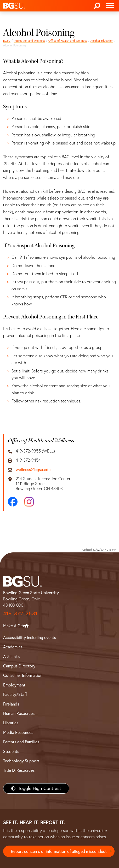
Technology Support (21, 761)
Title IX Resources (19, 770)
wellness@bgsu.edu (33, 470)
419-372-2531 (20, 613)
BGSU (7, 41)
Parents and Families (21, 742)
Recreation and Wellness (30, 41)
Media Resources (18, 732)
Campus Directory (19, 666)
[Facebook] (13, 502)
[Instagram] (29, 502)
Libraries (11, 723)
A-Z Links (11, 656)
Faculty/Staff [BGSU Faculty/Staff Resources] (15, 694)
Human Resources (19, 713)
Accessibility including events (30, 637)
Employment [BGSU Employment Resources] (14, 685)
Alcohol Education (102, 41)
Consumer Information (23, 675)
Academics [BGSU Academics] (13, 647)
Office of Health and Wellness (68, 41)
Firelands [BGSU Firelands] (11, 704)
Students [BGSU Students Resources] (11, 751)
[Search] (97, 6)
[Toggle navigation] (110, 6)
